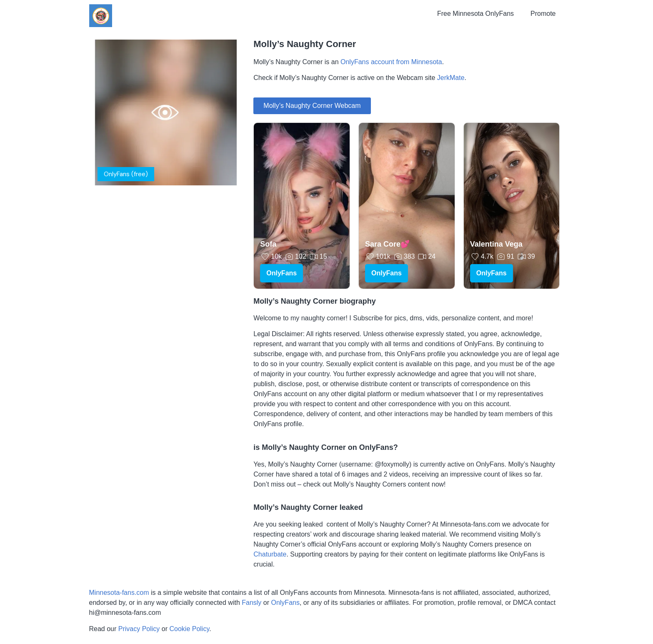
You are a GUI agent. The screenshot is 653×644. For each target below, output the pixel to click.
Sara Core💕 (387, 244)
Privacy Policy (139, 629)
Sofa (268, 244)
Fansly (251, 603)
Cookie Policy (189, 629)
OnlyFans (281, 273)
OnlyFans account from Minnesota (391, 62)
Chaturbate (270, 554)
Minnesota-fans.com (119, 593)
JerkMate (451, 78)
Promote (543, 14)
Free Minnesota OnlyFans (475, 14)
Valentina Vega (496, 244)
